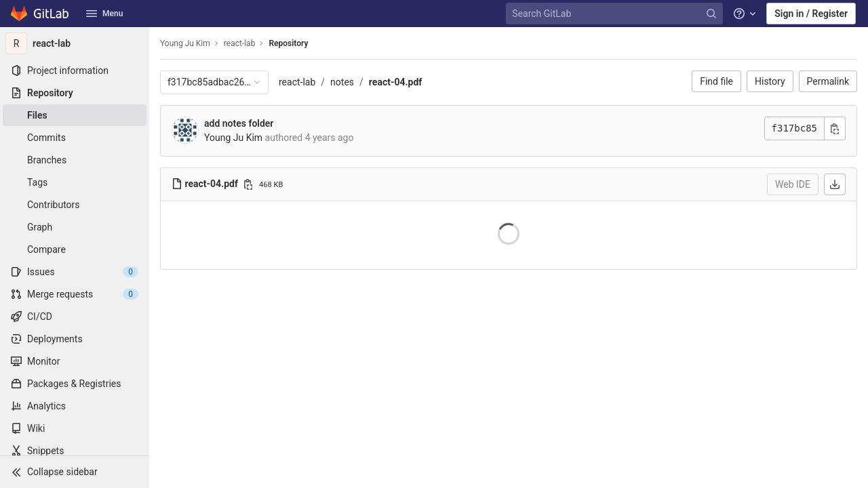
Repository (288, 43)
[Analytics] (75, 406)
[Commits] (75, 138)
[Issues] (75, 272)
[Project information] (75, 70)
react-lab (297, 82)
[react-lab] (75, 43)
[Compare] (75, 249)
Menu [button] (104, 14)
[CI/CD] (75, 317)
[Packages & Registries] (75, 384)
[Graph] (75, 227)
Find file (716, 81)
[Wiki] (75, 428)
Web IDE (793, 184)
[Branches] (75, 160)
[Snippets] (75, 451)
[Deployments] (75, 339)
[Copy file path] (248, 184)
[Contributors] (75, 205)
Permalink (828, 81)
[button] (75, 472)
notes (342, 82)
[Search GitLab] (616, 14)
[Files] (75, 115)
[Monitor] (75, 361)
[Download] (835, 184)
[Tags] (75, 182)
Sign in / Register (811, 14)
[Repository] (75, 93)
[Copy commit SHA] (835, 128)
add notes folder (239, 123)
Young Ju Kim (185, 43)
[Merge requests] (75, 294)
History (770, 81)
